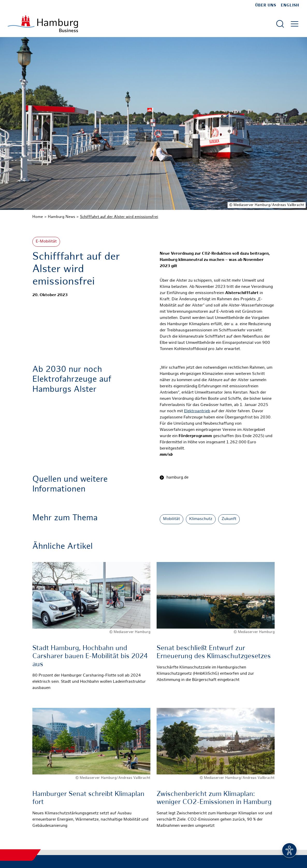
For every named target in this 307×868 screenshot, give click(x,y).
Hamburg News (61, 217)
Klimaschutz (201, 519)
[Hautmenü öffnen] (295, 24)
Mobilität (171, 519)
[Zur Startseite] (43, 24)
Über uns (266, 5)
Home (38, 217)
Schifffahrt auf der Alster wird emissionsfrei (119, 217)
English (290, 5)
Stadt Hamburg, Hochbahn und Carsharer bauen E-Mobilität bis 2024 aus (90, 656)
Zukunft (229, 519)
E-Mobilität (46, 242)
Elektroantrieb (197, 411)
